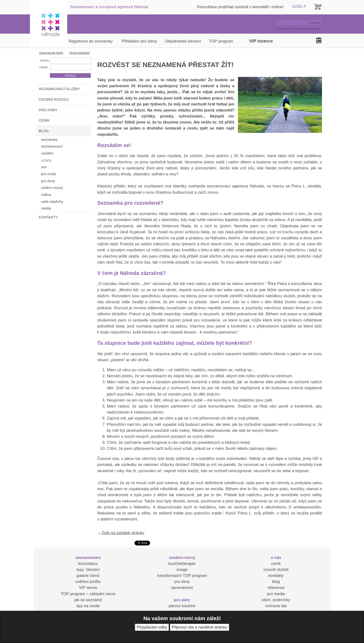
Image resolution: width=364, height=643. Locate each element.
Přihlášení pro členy (139, 41)
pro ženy (182, 582)
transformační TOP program (182, 576)
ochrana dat (276, 606)
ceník (276, 564)
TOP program (221, 41)
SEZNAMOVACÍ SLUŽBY (59, 89)
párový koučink (182, 606)
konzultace (88, 564)
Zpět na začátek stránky (123, 533)
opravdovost (182, 588)
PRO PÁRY (48, 110)
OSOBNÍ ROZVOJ (54, 99)
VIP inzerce (261, 41)
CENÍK (44, 120)
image (182, 570)
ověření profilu (88, 582)
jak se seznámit (88, 600)
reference (276, 588)
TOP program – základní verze (88, 594)
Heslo (43, 67)
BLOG (44, 131)
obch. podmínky (276, 600)
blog (276, 582)
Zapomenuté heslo (51, 53)
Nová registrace (80, 53)
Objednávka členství (183, 41)
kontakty (276, 576)
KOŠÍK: (298, 6)
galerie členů (88, 576)
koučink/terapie (182, 564)
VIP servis (88, 588)
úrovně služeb (276, 570)
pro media (276, 594)
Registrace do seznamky (91, 41)
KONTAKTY (48, 217)
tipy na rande (88, 606)
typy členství (88, 570)
